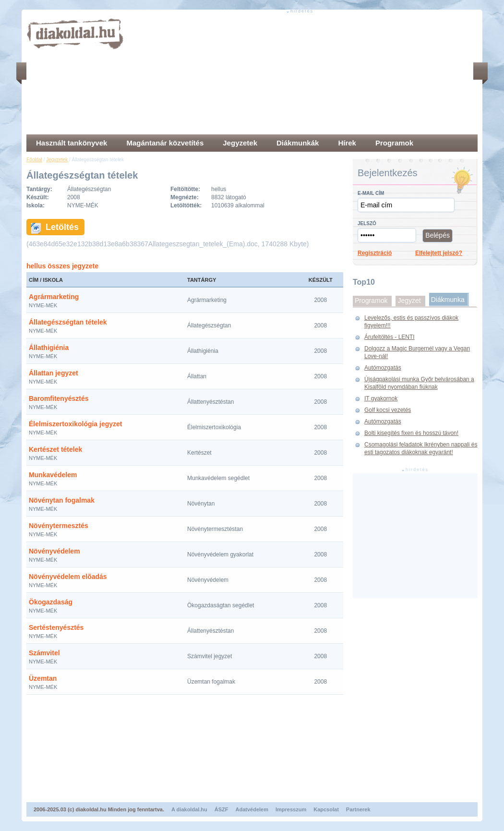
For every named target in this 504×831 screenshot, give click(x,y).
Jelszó (367, 223)
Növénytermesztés (59, 526)
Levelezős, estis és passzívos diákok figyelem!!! (411, 322)
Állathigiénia (49, 348)
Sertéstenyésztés (56, 627)
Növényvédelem (54, 551)
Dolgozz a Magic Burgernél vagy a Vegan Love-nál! (417, 352)
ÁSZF (222, 809)
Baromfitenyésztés (59, 398)
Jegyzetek (57, 160)
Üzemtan (43, 678)
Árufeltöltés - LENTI (390, 337)
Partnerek (358, 809)
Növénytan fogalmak (62, 500)
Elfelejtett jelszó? (439, 253)
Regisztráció (375, 253)
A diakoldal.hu (189, 809)
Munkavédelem (53, 475)
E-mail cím (371, 193)
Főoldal (34, 160)
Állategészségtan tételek (68, 322)
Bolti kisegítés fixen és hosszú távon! (411, 433)
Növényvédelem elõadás (68, 577)
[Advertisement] (204, 74)
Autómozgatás (383, 368)
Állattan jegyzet (54, 373)
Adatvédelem (252, 809)
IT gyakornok (381, 398)
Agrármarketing (54, 297)
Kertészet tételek (55, 449)
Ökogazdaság (51, 602)
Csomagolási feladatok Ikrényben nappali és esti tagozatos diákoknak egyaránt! (421, 448)
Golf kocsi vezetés (388, 410)
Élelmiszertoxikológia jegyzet (76, 424)
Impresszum (291, 809)
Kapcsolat (326, 809)
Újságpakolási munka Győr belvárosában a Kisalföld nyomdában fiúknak (419, 383)
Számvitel (44, 653)
